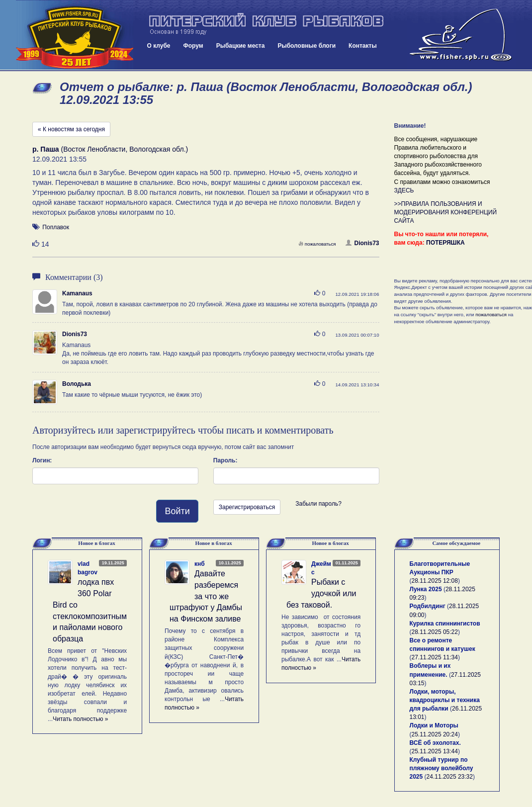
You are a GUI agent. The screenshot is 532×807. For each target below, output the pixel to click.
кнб (200, 564)
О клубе (159, 46)
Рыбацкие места (241, 46)
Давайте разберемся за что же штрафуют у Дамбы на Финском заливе (206, 596)
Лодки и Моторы (434, 725)
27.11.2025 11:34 (435, 657)
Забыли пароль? (318, 504)
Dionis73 (362, 243)
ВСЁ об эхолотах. (435, 743)
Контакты (363, 46)
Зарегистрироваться (247, 507)
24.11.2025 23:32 (450, 777)
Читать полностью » (81, 719)
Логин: (42, 460)
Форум (193, 46)
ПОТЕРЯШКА (445, 243)
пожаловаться (317, 244)
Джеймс (321, 568)
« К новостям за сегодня (71, 129)
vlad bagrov (88, 568)
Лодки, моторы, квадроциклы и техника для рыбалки (445, 700)
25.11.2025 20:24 (435, 734)
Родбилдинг (428, 606)
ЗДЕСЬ (404, 190)
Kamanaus (77, 293)
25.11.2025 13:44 (435, 751)
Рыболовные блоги (307, 46)
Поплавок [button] (56, 227)
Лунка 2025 (426, 589)
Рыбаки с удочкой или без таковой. (321, 593)
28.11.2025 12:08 (435, 581)
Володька (77, 384)
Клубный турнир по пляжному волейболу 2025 (442, 768)
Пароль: (225, 460)
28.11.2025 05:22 (435, 632)
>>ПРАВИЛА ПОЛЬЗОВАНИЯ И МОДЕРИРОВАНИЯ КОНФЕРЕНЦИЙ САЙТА (446, 212)
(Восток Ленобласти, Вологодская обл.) (110, 149)
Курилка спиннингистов (445, 624)
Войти (177, 511)
